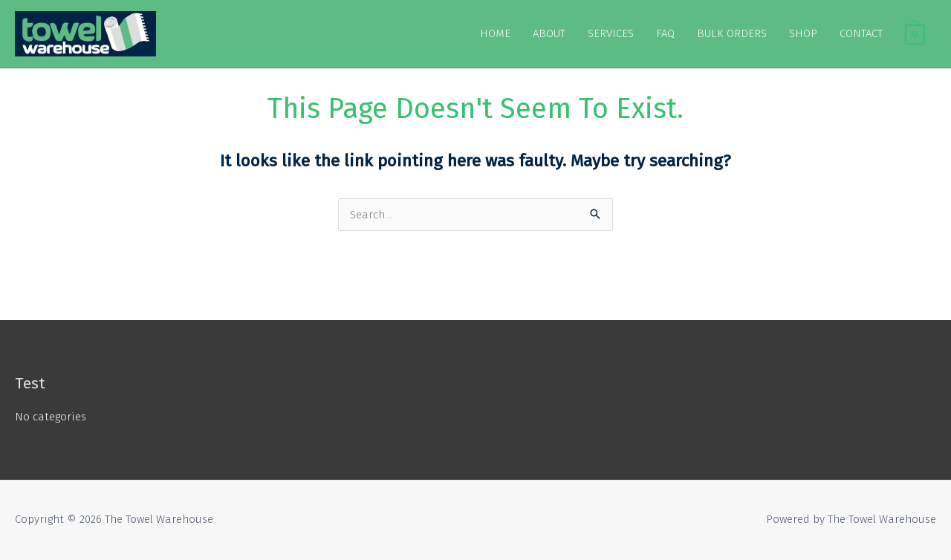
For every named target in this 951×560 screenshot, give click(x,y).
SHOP (803, 33)
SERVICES (611, 33)
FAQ (665, 33)
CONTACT (861, 33)
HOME (495, 33)
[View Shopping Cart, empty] (915, 33)
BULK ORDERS (732, 33)
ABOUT (549, 33)
